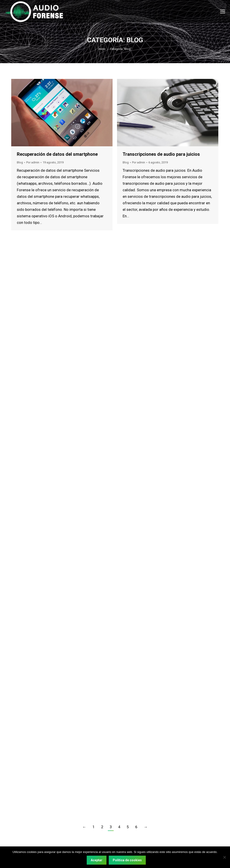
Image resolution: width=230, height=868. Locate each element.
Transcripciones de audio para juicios (161, 154)
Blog (20, 162)
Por (33, 162)
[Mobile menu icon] (223, 11)
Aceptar (97, 860)
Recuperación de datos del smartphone (57, 154)
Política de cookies (127, 860)
